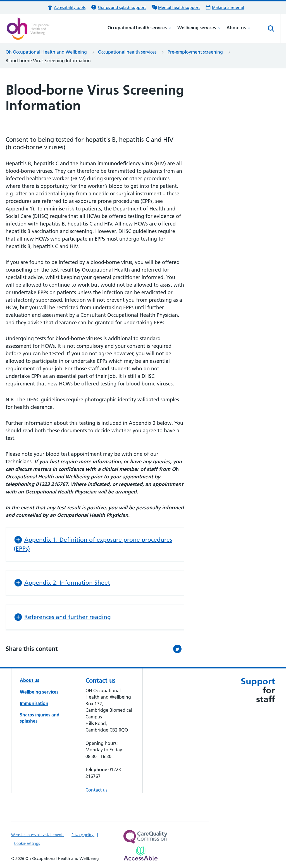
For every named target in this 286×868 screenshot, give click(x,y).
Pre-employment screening (195, 52)
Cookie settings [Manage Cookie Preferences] (27, 843)
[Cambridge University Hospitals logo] (32, 29)
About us (239, 28)
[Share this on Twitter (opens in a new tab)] (179, 649)
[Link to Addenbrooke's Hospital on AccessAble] (141, 853)
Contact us (96, 790)
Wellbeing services (199, 28)
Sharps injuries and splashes (40, 718)
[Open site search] (271, 29)
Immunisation (34, 703)
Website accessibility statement (37, 835)
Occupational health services (140, 28)
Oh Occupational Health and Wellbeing (46, 52)
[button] (66, 8)
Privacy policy (83, 835)
